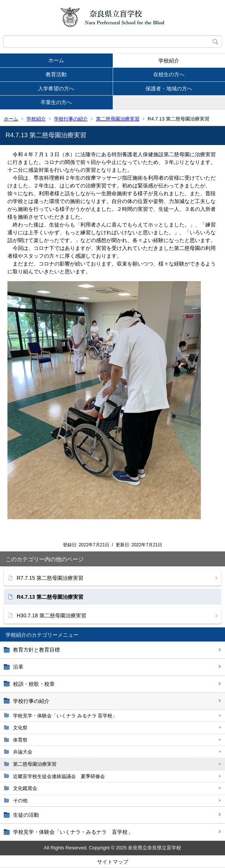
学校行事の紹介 (71, 119)
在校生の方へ (169, 74)
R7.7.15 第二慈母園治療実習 (50, 578)
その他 (20, 801)
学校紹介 (169, 61)
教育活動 (56, 74)
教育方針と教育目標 (36, 650)
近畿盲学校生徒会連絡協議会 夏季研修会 (59, 776)
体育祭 (20, 740)
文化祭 (20, 728)
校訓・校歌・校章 (34, 684)
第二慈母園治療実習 (118, 119)
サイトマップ (113, 862)
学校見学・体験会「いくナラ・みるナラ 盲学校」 (73, 832)
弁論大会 (23, 752)
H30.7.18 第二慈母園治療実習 (52, 615)
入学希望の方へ (56, 89)
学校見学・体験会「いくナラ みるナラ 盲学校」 (65, 716)
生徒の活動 (26, 815)
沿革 (18, 667)
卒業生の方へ (56, 102)
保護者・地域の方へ (169, 89)
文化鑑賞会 (25, 788)
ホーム (56, 60)
